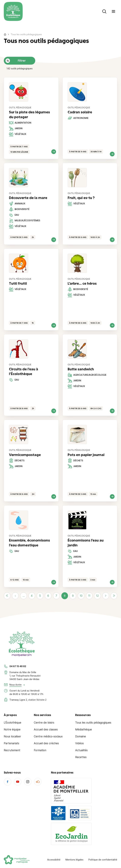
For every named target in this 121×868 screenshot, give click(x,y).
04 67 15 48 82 (18, 666)
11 (89, 596)
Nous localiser (12, 736)
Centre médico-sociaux (48, 736)
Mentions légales (74, 860)
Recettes (81, 757)
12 (97, 596)
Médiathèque (84, 730)
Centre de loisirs (44, 723)
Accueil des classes (46, 730)
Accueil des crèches (46, 743)
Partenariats (11, 743)
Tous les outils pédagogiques (93, 723)
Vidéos (79, 743)
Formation (40, 750)
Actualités (81, 750)
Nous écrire (15, 685)
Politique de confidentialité (103, 860)
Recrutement (12, 750)
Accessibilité (54, 860)
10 (81, 596)
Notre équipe (12, 730)
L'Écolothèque (13, 723)
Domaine (81, 736)
